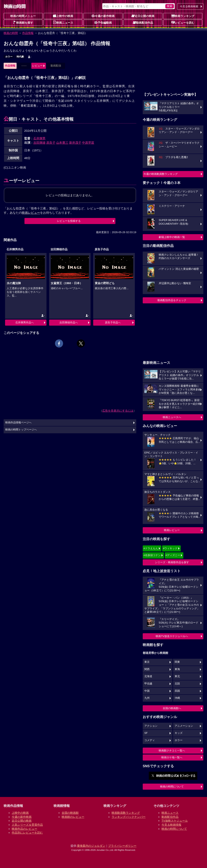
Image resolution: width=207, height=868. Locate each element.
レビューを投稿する (69, 221)
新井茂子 (75, 143)
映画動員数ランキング (126, 813)
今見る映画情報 (171, 825)
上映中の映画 (63, 16)
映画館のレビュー (73, 817)
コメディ (150, 740)
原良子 (51, 143)
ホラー (9, 57)
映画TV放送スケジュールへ (172, 636)
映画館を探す (23, 22)
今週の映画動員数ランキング (161, 174)
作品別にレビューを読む (27, 833)
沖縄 (177, 698)
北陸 (177, 684)
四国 (177, 691)
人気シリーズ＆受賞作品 (27, 825)
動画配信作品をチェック (172, 300)
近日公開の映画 (143, 16)
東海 (177, 669)
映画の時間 (11, 33)
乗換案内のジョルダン (91, 846)
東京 (147, 662)
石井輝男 (39, 138)
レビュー (37, 66)
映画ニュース (63, 22)
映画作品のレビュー (24, 829)
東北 (177, 676)
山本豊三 (62, 143)
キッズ (179, 733)
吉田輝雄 (39, 143)
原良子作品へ (113, 322)
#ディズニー (173, 555)
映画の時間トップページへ (21, 430)
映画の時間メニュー (23, 16)
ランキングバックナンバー (129, 817)
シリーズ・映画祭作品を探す (172, 562)
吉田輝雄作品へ (69, 322)
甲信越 (148, 684)
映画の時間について (172, 787)
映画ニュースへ (172, 417)
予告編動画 (103, 22)
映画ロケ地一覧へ (172, 757)
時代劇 (20, 57)
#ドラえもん (151, 548)
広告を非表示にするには (118, 411)
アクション (151, 726)
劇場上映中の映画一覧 (172, 237)
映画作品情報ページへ (18, 423)
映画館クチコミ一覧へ (172, 751)
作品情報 (28, 33)
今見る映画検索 (189, 6)
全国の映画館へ (172, 708)
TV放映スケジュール (175, 821)
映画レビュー (172, 530)
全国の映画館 (70, 813)
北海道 (148, 676)
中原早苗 (88, 143)
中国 (147, 691)
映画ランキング (183, 16)
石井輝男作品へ (25, 322)
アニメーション (184, 726)
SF (146, 733)
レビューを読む (183, 22)
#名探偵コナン (152, 555)
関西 (147, 669)
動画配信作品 (143, 22)
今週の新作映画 (103, 16)
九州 (147, 698)
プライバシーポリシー (122, 846)
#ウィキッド (170, 548)
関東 (177, 662)
